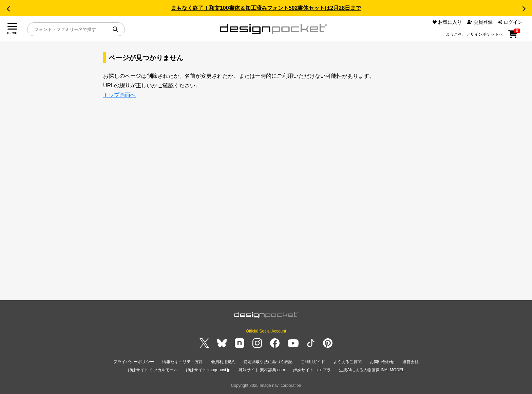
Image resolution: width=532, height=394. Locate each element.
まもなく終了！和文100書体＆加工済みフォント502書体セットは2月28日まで (266, 8)
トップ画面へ (119, 95)
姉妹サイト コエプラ (312, 370)
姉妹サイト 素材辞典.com (262, 370)
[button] (8, 9)
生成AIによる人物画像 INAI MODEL (372, 370)
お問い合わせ (382, 362)
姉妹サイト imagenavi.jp (208, 370)
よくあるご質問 (347, 362)
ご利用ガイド (313, 362)
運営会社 (411, 362)
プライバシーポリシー (134, 362)
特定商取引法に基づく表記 (268, 362)
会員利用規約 (223, 362)
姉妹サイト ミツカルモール (153, 370)
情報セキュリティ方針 (183, 362)
